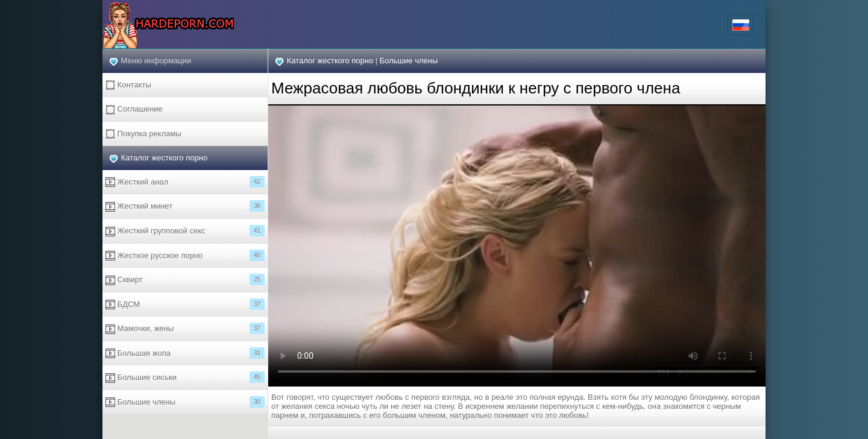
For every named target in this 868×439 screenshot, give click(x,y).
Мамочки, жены (185, 328)
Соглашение (134, 109)
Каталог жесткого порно (165, 158)
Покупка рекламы (143, 134)
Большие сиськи (185, 377)
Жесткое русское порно (185, 255)
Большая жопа (185, 353)
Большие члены (185, 402)
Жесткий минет (185, 206)
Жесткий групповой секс (185, 231)
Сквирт (185, 280)
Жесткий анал (185, 182)
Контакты (128, 85)
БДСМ (185, 304)
